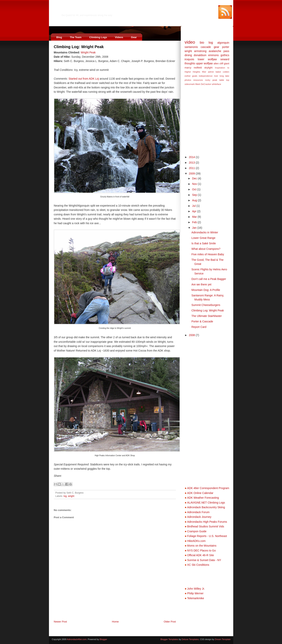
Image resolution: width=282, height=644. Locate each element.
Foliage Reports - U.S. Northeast (207, 536)
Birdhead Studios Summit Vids (206, 526)
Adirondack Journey (199, 517)
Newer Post (60, 622)
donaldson (200, 55)
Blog (59, 37)
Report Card (199, 327)
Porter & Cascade (202, 321)
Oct (195, 189)
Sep (195, 195)
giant (226, 64)
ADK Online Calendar (200, 493)
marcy (188, 68)
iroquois (189, 59)
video (190, 42)
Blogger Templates (169, 639)
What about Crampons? (206, 249)
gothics (225, 55)
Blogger (103, 639)
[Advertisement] (100, 611)
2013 (192, 163)
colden (226, 72)
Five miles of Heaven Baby (208, 254)
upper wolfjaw (204, 63)
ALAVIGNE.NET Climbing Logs (206, 503)
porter (226, 47)
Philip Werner (195, 593)
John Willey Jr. (196, 589)
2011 (192, 168)
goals (195, 76)
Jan (195, 228)
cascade (206, 47)
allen (216, 64)
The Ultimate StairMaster (207, 316)
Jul (194, 206)
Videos (119, 37)
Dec (195, 178)
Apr (195, 211)
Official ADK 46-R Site (201, 555)
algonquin (223, 43)
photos (188, 80)
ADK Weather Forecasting (203, 498)
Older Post (170, 622)
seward (225, 59)
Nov (195, 184)
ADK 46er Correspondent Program (208, 488)
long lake (225, 76)
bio (202, 43)
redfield (198, 68)
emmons (213, 55)
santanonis (191, 47)
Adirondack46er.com (81, 11)
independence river (208, 76)
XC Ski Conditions (198, 565)
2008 (192, 335)
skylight (208, 68)
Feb (195, 222)
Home (115, 622)
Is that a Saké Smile (204, 243)
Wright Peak (88, 52)
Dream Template (223, 639)
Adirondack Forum (198, 512)
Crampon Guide (197, 531)
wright (71, 496)
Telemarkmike (196, 598)
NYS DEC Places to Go (202, 550)
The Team (76, 37)
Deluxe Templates (190, 639)
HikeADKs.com (196, 541)
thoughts (190, 63)
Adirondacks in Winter (205, 232)
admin (211, 72)
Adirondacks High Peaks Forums (207, 522)
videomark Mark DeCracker (198, 84)
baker (218, 72)
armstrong (200, 51)
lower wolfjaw (207, 59)
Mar (195, 217)
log (65, 496)
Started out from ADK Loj (84, 79)
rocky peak (211, 80)
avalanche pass (219, 51)
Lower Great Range (203, 238)
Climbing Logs (98, 37)
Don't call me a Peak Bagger (209, 279)
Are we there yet (201, 284)
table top (224, 80)
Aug (195, 200)
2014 (192, 157)
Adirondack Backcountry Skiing (206, 507)
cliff (221, 64)
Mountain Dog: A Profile (206, 290)
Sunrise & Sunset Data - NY (204, 560)
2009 (192, 174)
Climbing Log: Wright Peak (79, 47)
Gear (134, 37)
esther (188, 76)
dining (188, 55)
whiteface (216, 84)
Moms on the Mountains (202, 546)
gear (216, 47)
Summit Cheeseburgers (206, 305)
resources (198, 80)
